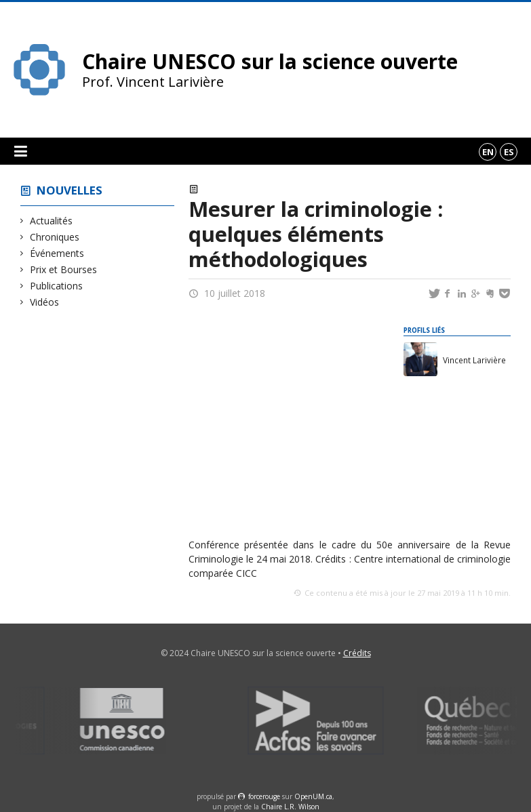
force (264, 796)
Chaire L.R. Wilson (290, 807)
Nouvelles (70, 190)
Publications (57, 286)
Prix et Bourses (64, 269)
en (488, 152)
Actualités (52, 221)
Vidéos (45, 302)
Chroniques (55, 237)
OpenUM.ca (313, 796)
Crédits (357, 653)
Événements (57, 253)
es (509, 152)
